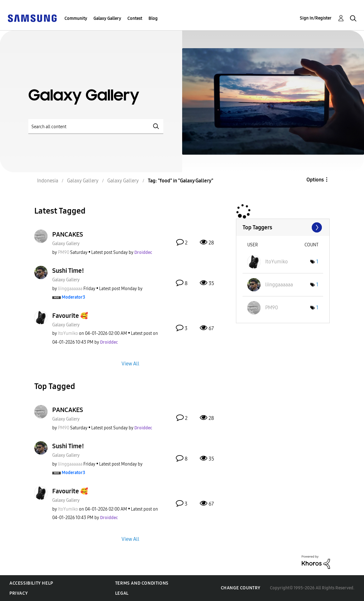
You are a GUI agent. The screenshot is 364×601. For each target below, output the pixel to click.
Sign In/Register (316, 18)
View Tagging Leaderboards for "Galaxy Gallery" (283, 227)
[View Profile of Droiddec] (143, 252)
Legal (122, 593)
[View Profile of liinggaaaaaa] (70, 289)
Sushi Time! (68, 271)
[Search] (96, 126)
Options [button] (315, 180)
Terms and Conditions (142, 583)
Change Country (241, 588)
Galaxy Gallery (107, 18)
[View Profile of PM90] (64, 252)
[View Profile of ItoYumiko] (68, 333)
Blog (153, 18)
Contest (135, 18)
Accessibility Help (31, 583)
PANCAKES (68, 234)
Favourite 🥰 (70, 316)
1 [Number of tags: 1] (317, 262)
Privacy (19, 593)
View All (130, 363)
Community (76, 18)
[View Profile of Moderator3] (73, 297)
